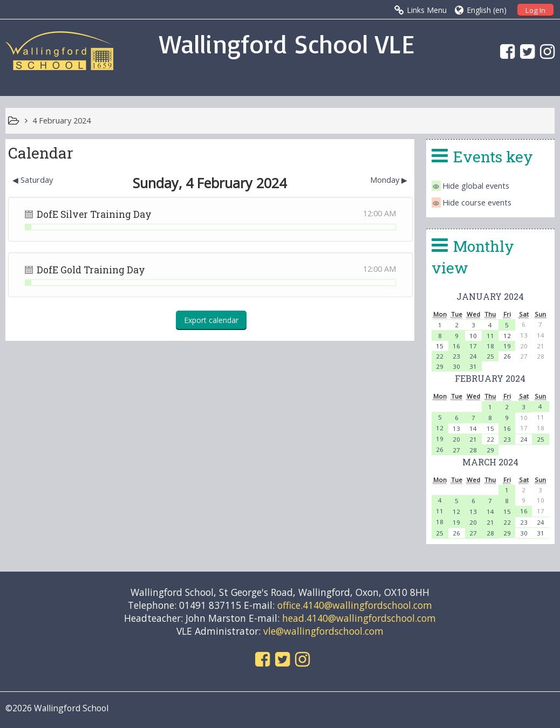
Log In (535, 10)
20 (456, 439)
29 (440, 366)
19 (507, 346)
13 (456, 428)
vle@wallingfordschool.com (323, 631)
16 (456, 346)
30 (456, 366)
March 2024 (490, 462)
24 (473, 356)
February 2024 (490, 378)
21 (473, 439)
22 (440, 356)
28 (473, 450)
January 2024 (490, 296)
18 (490, 346)
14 (473, 428)
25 (490, 356)
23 (456, 356)
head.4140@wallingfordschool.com (359, 618)
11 (490, 336)
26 (440, 449)
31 (473, 366)
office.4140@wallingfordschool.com (355, 605)
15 (490, 428)
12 (440, 428)
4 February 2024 (62, 121)
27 (456, 450)
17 (473, 346)
